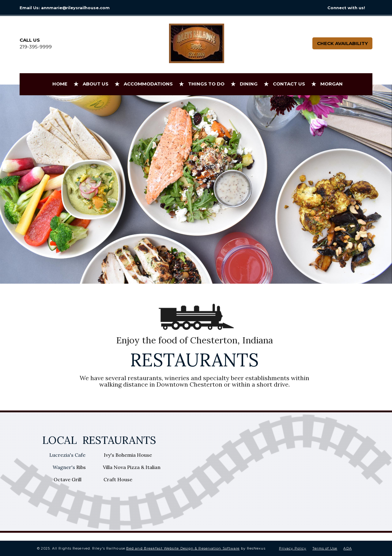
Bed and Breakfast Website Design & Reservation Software (183, 548)
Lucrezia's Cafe (68, 455)
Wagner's (64, 467)
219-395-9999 (36, 47)
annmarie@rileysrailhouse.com (75, 8)
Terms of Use (325, 548)
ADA (347, 548)
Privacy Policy (293, 548)
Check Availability (342, 43)
